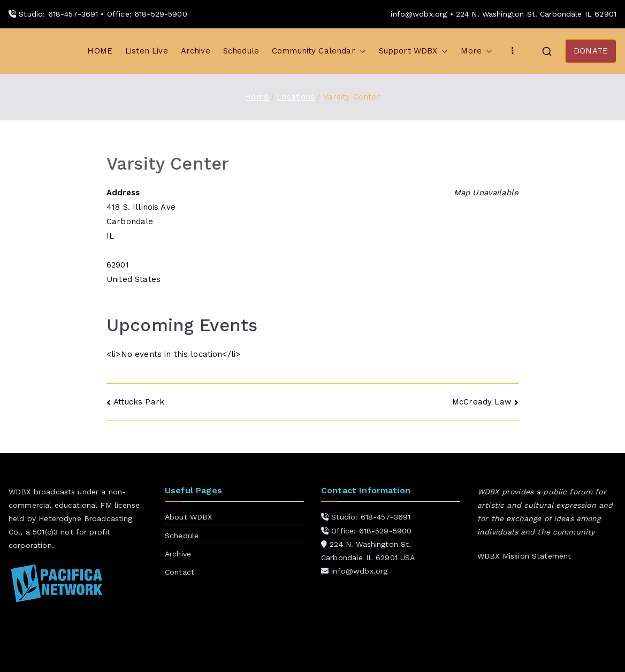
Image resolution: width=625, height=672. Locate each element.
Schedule (241, 51)
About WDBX (189, 517)
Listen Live (147, 51)
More (477, 51)
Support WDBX (414, 51)
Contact (180, 572)
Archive (196, 51)
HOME (100, 51)
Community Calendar (319, 51)
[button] (361, 51)
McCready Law (482, 402)
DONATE (591, 51)
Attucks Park (139, 402)
